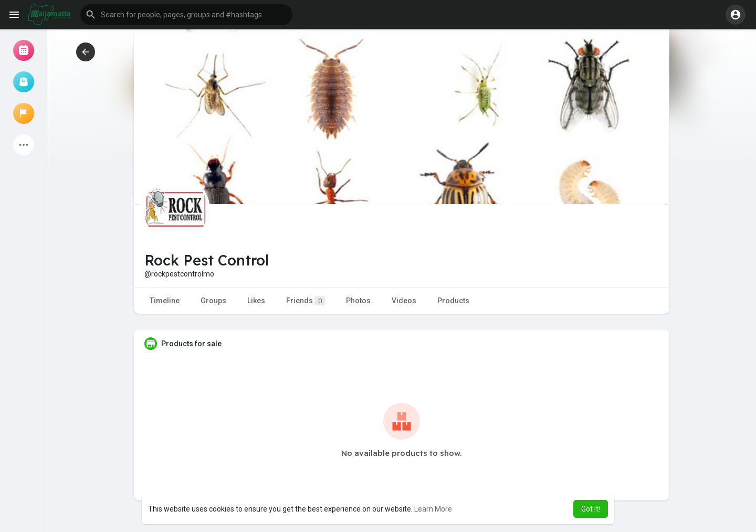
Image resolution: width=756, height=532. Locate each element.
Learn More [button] (433, 509)
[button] (186, 15)
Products (453, 301)
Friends (306, 301)
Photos (358, 301)
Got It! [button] (591, 509)
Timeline (165, 301)
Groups (213, 301)
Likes (256, 301)
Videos (404, 301)
